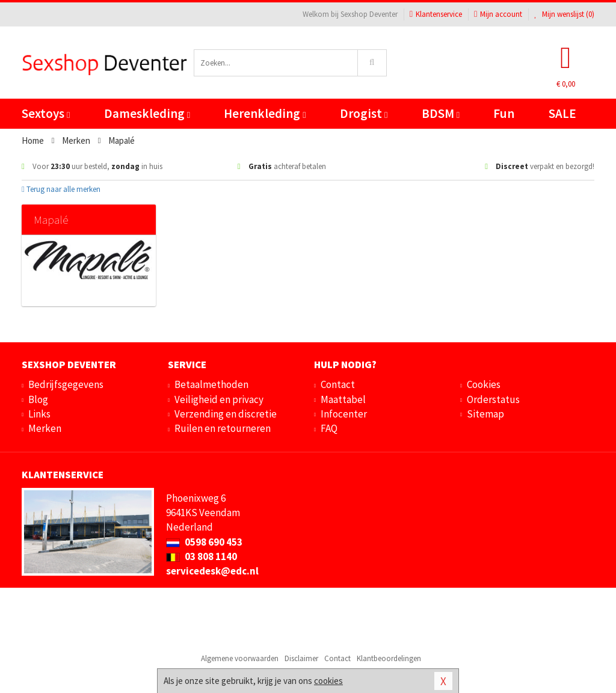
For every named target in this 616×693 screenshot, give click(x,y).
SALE (562, 113)
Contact (338, 384)
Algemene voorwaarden (240, 658)
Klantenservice (436, 14)
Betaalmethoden (211, 384)
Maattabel (343, 399)
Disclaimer (301, 658)
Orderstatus (493, 399)
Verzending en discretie (226, 414)
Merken (45, 428)
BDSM (441, 113)
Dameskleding (147, 113)
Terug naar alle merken (61, 189)
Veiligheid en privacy (219, 399)
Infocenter (344, 414)
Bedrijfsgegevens (66, 384)
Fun (504, 113)
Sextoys (46, 113)
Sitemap (485, 414)
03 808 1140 (202, 556)
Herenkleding (265, 113)
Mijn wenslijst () (564, 14)
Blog (38, 399)
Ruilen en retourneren (223, 428)
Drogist (364, 113)
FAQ (329, 428)
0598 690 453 (204, 542)
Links (39, 414)
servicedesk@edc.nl (212, 571)
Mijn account (498, 14)
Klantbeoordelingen (389, 658)
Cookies (484, 384)
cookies (328, 681)
